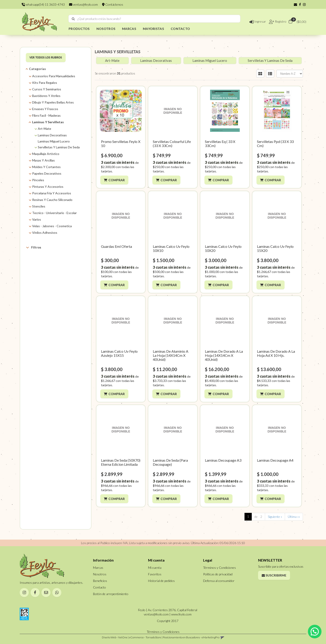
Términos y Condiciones (219, 568)
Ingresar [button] (258, 21)
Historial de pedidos (161, 581)
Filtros (34, 247)
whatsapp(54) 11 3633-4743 (43, 4)
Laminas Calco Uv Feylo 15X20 (275, 248)
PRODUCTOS (79, 29)
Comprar (117, 180)
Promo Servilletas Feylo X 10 (121, 144)
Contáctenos (113, 4)
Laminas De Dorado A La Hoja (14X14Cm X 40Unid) (224, 355)
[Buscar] (73, 19)
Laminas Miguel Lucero (54, 141)
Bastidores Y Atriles (46, 96)
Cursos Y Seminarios (47, 89)
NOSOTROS (106, 29)
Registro (280, 21)
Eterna (42, 293)
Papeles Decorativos (47, 173)
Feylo (41, 299)
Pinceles (38, 180)
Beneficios (100, 581)
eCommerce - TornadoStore (145, 637)
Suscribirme (274, 575)
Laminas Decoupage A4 (275, 460)
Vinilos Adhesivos (45, 233)
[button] (295, 4)
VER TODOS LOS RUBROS (46, 57)
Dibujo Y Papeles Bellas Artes (53, 102)
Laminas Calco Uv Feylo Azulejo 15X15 (119, 353)
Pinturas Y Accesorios (48, 187)
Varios (37, 219)
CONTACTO (180, 29)
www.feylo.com (181, 614)
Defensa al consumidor (219, 581)
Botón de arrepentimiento (111, 594)
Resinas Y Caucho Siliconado (52, 200)
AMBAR (43, 271)
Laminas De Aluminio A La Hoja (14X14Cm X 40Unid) (171, 355)
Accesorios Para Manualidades (54, 76)
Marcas (37, 258)
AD (40, 265)
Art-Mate (44, 129)
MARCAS (129, 29)
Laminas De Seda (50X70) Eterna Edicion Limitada (121, 462)
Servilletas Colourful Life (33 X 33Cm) (172, 144)
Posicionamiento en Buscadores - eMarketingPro (191, 637)
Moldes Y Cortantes (46, 167)
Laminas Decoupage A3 (223, 460)
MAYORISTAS (153, 29)
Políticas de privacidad (218, 574)
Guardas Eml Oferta (116, 246)
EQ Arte (43, 288)
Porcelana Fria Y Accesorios (52, 193)
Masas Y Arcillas (43, 160)
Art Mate (44, 276)
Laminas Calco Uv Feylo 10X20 (223, 248)
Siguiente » (275, 517)
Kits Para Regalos (45, 83)
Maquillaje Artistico (46, 154)
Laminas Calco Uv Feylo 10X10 (171, 248)
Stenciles (39, 206)
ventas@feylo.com (83, 4)
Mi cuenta (155, 568)
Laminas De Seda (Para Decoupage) (170, 462)
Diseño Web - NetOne (115, 637)
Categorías (37, 69)
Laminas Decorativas (52, 135)
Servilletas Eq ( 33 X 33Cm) (220, 144)
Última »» (294, 517)
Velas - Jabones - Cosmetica (52, 226)
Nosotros (100, 574)
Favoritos (155, 574)
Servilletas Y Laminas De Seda (59, 147)
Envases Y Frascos (45, 109)
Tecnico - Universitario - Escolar (54, 213)
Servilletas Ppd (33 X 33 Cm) (275, 144)
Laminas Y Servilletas (48, 122)
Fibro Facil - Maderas (46, 115)
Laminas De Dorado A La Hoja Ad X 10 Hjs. (276, 353)
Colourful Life (47, 282)
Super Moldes (47, 310)
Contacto (99, 587)
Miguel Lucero (47, 305)
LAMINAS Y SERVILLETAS (118, 52)
